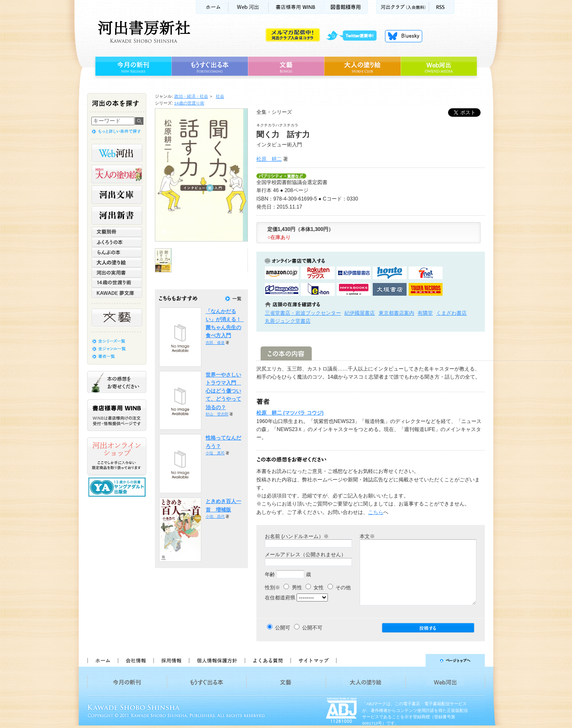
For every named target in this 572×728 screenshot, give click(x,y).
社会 (220, 96)
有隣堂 (425, 313)
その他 (339, 588)
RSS (442, 7)
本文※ (367, 536)
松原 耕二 (269, 159)
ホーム (212, 7)
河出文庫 (117, 195)
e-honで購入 (318, 289)
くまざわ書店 (451, 313)
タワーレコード (426, 289)
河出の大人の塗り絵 (117, 174)
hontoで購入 (390, 273)
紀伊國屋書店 (360, 313)
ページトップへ (414, 660)
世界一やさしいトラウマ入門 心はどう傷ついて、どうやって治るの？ (223, 391)
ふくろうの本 (117, 242)
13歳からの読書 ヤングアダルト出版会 (118, 487)
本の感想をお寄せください (117, 382)
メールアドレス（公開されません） (305, 555)
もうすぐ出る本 (210, 66)
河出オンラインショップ (117, 456)
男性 (293, 588)
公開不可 (312, 628)
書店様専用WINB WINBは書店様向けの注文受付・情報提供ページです (117, 415)
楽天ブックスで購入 (318, 273)
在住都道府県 (280, 598)
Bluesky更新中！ (404, 36)
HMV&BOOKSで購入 (354, 289)
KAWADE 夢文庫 (117, 293)
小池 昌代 (215, 516)
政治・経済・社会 (191, 96)
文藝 (286, 66)
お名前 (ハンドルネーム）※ (297, 536)
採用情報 (171, 660)
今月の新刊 (132, 66)
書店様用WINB (296, 7)
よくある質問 (267, 660)
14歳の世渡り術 (189, 103)
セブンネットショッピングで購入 (426, 273)
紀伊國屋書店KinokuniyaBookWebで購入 (354, 273)
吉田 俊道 (215, 343)
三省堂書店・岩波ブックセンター (303, 313)
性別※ (272, 588)
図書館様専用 (346, 7)
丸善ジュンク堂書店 (288, 321)
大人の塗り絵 (362, 66)
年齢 (270, 574)
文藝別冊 (117, 232)
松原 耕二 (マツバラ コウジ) (290, 413)
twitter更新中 (354, 36)
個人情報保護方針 (217, 660)
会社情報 (135, 660)
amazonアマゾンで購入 (282, 273)
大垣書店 (390, 289)
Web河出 (248, 7)
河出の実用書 (117, 272)
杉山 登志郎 (217, 414)
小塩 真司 (215, 453)
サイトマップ (313, 660)
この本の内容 (286, 353)
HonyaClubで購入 (282, 289)
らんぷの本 (117, 252)
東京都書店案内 (396, 313)
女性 (315, 588)
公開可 (283, 628)
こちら (376, 512)
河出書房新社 (143, 32)
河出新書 (117, 215)
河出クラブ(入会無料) (403, 7)
